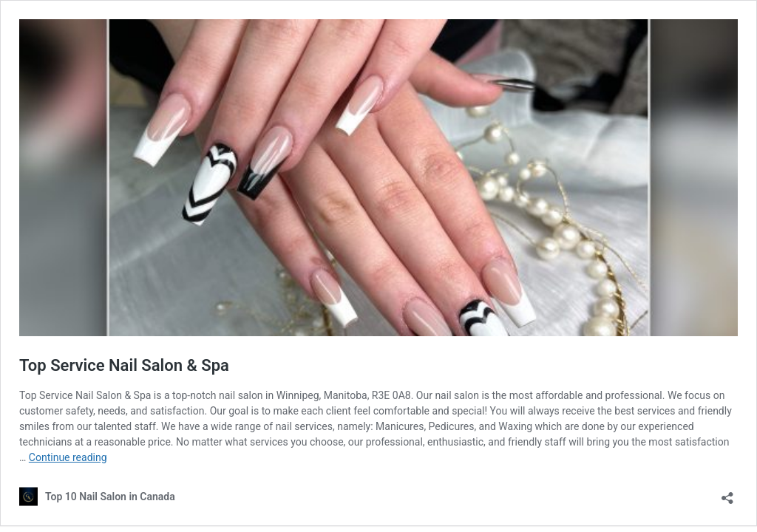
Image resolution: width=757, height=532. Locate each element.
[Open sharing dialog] (727, 493)
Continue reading (68, 457)
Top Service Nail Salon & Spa (124, 365)
